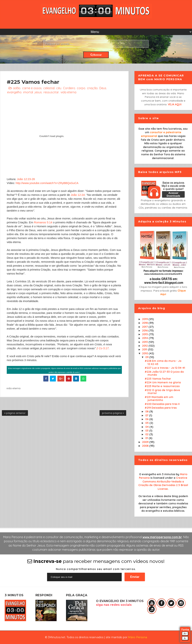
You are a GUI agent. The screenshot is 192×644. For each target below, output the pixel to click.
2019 (145, 319)
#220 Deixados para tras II (162, 404)
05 (147, 423)
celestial (49, 88)
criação (92, 88)
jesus (38, 92)
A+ (185, 634)
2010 (145, 353)
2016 (145, 331)
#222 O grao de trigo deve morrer (162, 392)
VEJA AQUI (175, 104)
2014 (145, 338)
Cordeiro (69, 88)
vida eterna (68, 92)
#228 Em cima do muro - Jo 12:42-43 (163, 362)
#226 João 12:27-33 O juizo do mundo (164, 373)
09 (147, 357)
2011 (145, 349)
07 (147, 415)
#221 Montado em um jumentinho (159, 399)
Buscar (96, 55)
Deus (103, 88)
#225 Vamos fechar (158, 379)
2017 (145, 327)
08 (147, 411)
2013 (145, 342)
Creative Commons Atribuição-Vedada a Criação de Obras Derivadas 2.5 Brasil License (163, 483)
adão (17, 88)
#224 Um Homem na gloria (163, 382)
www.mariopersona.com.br (162, 537)
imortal (28, 92)
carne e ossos (32, 88)
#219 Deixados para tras (161, 408)
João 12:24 (78, 195)
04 (147, 427)
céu (59, 88)
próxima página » (113, 413)
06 (147, 419)
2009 (146, 442)
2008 (146, 446)
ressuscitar (51, 92)
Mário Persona (138, 637)
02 (147, 434)
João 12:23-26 (26, 179)
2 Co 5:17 (102, 348)
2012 (145, 346)
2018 (145, 323)
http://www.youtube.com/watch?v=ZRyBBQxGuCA (47, 183)
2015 (145, 334)
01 (147, 438)
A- (185, 638)
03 (147, 431)
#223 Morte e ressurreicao (162, 386)
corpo (81, 88)
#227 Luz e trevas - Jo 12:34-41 (165, 368)
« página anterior (15, 413)
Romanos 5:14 (43, 222)
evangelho (14, 92)
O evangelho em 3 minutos (157, 474)
